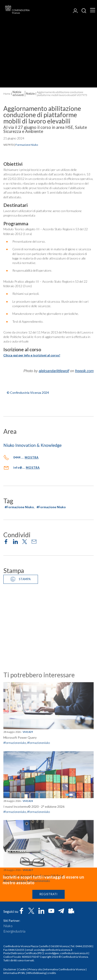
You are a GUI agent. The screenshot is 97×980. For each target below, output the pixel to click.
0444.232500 (84, 946)
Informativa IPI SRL (14, 973)
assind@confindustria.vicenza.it (53, 950)
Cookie (22, 969)
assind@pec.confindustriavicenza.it (66, 953)
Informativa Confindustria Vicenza (65, 969)
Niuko (8, 926)
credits (52, 973)
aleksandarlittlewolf (54, 371)
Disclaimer (10, 969)
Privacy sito (35, 969)
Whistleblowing (36, 973)
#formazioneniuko (15, 859)
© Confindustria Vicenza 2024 (28, 393)
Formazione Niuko (27, 145)
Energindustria (14, 931)
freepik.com (84, 371)
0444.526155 (16, 950)
